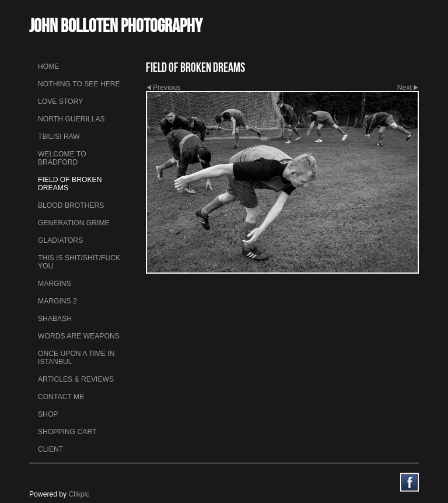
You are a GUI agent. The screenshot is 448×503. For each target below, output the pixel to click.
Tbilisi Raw (59, 137)
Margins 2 (57, 301)
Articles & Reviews (76, 379)
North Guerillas (71, 119)
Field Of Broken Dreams (70, 184)
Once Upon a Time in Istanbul (76, 358)
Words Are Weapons (79, 336)
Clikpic (79, 494)
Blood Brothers (71, 205)
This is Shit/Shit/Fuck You (79, 262)
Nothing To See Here (79, 84)
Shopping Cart (67, 432)
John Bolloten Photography (116, 25)
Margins (55, 284)
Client (50, 449)
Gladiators (60, 240)
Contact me (61, 397)
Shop (48, 414)
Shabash (55, 319)
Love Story (60, 102)
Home (48, 67)
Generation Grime (74, 223)
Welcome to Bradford (62, 158)
